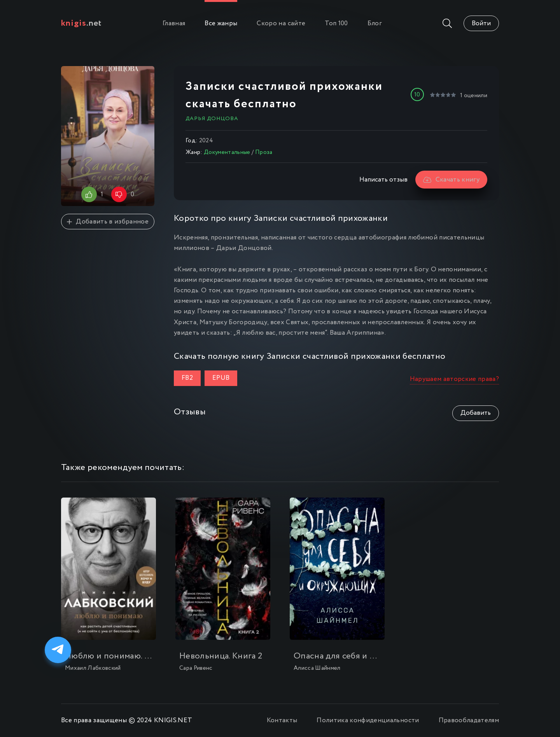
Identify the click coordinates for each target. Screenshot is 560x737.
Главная (174, 24)
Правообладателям (469, 720)
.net (81, 23)
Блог (375, 24)
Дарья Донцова (212, 119)
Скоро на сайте (281, 24)
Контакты (282, 720)
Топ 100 (336, 24)
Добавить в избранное (108, 222)
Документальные (227, 152)
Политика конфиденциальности (368, 720)
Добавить (476, 413)
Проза (264, 152)
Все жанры (221, 24)
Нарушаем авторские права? (455, 379)
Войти (481, 24)
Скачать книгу (451, 180)
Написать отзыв (383, 180)
